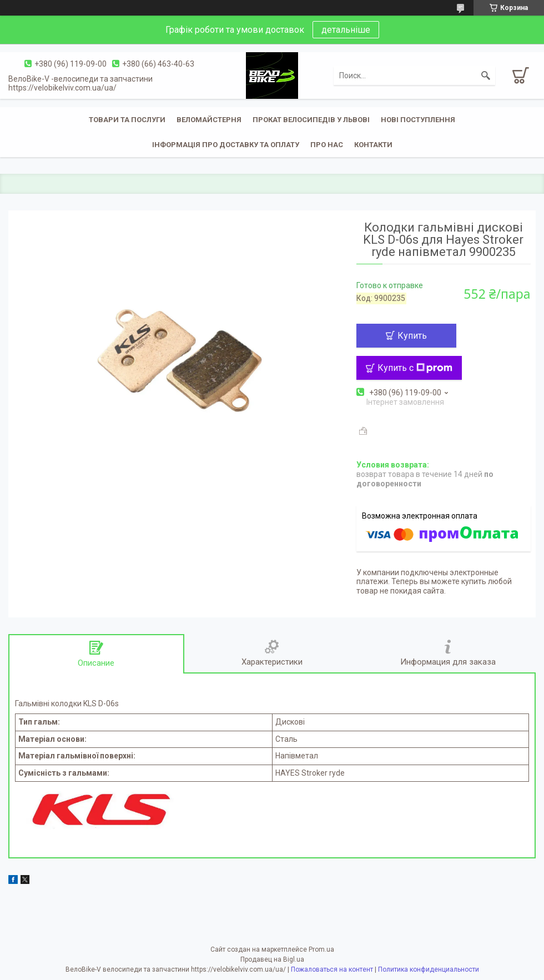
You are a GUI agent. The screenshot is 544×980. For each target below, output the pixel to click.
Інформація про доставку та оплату (226, 145)
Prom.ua (321, 949)
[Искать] (486, 76)
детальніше (346, 30)
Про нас (327, 145)
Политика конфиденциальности (429, 969)
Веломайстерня (209, 120)
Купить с (415, 368)
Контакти (373, 145)
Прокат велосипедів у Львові (311, 120)
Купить (412, 336)
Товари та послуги (127, 120)
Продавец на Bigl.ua (272, 959)
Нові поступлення (418, 120)
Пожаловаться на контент (332, 969)
